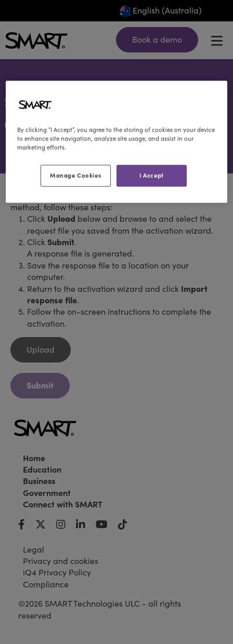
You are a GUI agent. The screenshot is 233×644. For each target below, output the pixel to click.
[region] (116, 142)
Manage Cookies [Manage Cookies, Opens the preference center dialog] (75, 176)
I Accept (152, 176)
